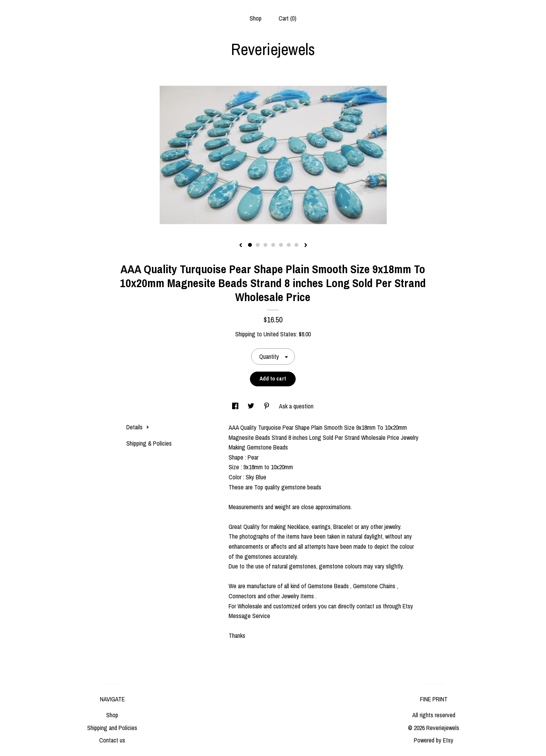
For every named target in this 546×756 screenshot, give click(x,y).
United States (280, 334)
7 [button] (296, 245)
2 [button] (258, 245)
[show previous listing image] (241, 246)
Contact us (112, 740)
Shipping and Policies (112, 728)
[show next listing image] (306, 246)
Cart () (288, 18)
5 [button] (281, 245)
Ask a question (296, 406)
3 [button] (265, 245)
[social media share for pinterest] (267, 406)
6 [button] (289, 245)
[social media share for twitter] (252, 406)
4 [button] (273, 245)
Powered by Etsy (434, 740)
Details (138, 427)
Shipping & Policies (149, 443)
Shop (256, 18)
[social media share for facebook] (236, 406)
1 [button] (250, 245)
